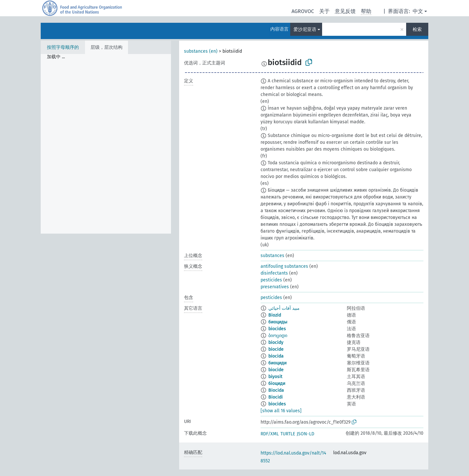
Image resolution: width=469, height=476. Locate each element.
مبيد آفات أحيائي (284, 308)
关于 (324, 11)
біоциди (277, 383)
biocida (276, 356)
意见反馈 (345, 11)
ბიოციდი (278, 336)
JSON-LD (306, 434)
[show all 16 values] (281, 411)
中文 (418, 11)
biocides (277, 329)
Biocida (276, 390)
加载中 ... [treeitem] (56, 57)
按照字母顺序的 (63, 47)
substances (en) (201, 51)
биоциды (278, 322)
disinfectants (274, 273)
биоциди (277, 363)
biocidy (276, 342)
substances (272, 256)
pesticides (271, 280)
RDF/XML (270, 434)
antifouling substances (284, 266)
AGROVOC (303, 11)
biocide (276, 349)
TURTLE (288, 434)
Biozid (275, 315)
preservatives (275, 287)
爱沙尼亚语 (305, 29)
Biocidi (276, 397)
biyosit (275, 377)
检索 (417, 29)
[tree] (106, 144)
